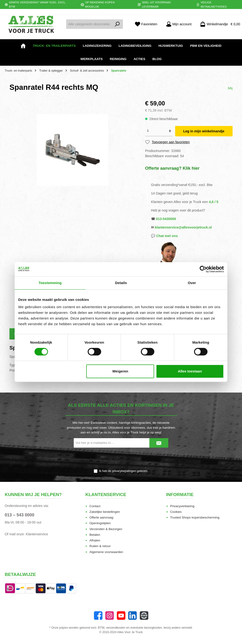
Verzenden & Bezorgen (106, 529)
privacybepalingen (124, 471)
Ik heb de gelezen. (124, 471)
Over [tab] (192, 283)
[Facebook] (98, 616)
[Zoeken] (117, 24)
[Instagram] (110, 616)
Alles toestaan (190, 371)
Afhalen (95, 540)
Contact (95, 506)
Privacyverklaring (182, 506)
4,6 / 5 (214, 202)
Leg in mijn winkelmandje (204, 131)
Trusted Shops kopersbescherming (195, 517)
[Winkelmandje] (219, 24)
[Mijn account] (179, 24)
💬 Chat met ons (164, 236)
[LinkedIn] (132, 616)
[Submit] (159, 443)
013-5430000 (166, 219)
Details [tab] (121, 283)
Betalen (95, 535)
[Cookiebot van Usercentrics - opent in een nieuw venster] (203, 269)
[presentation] (121, 459)
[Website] (144, 616)
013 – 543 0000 (19, 515)
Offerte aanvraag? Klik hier (172, 168)
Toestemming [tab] (50, 283)
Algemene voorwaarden (106, 552)
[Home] (23, 46)
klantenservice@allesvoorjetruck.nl (183, 227)
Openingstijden (100, 523)
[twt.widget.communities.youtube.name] (121, 616)
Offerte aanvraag (101, 517)
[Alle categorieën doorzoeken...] (89, 24)
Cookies (176, 512)
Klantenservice (37, 534)
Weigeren (120, 371)
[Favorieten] (146, 24)
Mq (230, 88)
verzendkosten (116, 628)
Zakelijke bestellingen (105, 512)
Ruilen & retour (100, 546)
